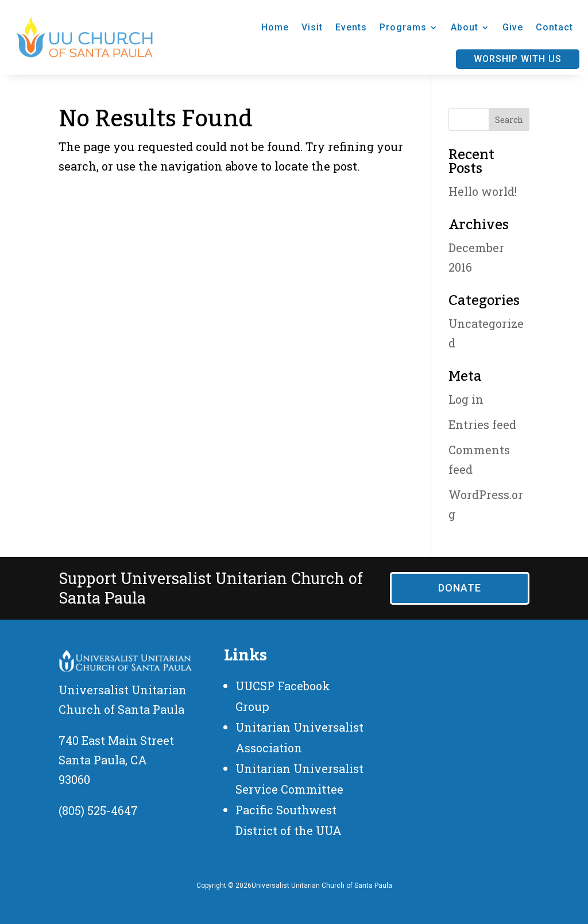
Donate (460, 588)
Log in (466, 399)
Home (275, 27)
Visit (312, 27)
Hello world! (483, 191)
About (465, 27)
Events (351, 27)
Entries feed (482, 424)
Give (513, 27)
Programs (403, 27)
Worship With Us (518, 59)
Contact (554, 27)
